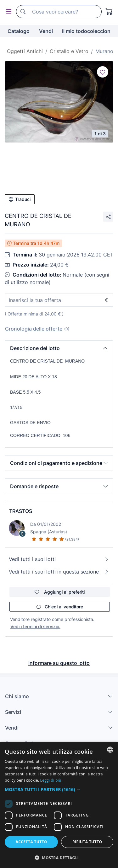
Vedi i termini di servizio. (35, 626)
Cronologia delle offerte (34, 329)
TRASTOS (21, 511)
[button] (59, 348)
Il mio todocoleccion (86, 31)
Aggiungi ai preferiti (60, 592)
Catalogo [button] (19, 31)
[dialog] (59, 805)
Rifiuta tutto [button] (87, 842)
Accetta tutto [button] (31, 842)
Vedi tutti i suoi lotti (59, 559)
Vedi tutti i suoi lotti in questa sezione (59, 572)
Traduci (20, 199)
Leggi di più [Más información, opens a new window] (51, 780)
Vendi (46, 31)
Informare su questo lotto (59, 663)
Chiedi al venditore (60, 607)
